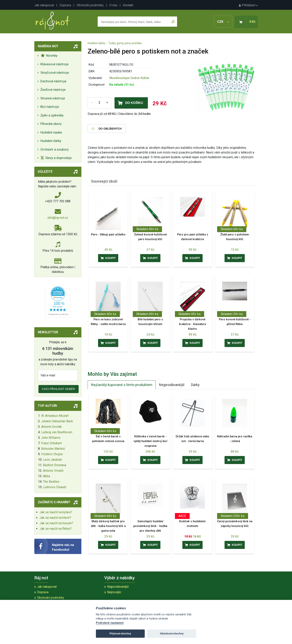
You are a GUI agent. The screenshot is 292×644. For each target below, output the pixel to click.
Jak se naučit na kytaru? (56, 512)
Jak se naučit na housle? (56, 523)
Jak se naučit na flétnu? (56, 529)
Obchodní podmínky (90, 5)
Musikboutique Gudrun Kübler (129, 78)
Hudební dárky (51, 141)
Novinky (49, 55)
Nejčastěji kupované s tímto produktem (122, 385)
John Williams (51, 438)
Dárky (195, 385)
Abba (46, 476)
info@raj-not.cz (58, 218)
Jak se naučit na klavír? (55, 518)
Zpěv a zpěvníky (52, 115)
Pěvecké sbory (51, 124)
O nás (113, 5)
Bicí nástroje (50, 107)
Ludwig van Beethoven (57, 432)
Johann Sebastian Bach (57, 421)
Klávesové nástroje (54, 64)
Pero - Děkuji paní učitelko (108, 235)
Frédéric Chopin (52, 454)
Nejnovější (114, 592)
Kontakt (128, 5)
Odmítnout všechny (172, 634)
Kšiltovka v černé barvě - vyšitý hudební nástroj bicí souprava (150, 441)
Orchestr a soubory (55, 149)
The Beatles (51, 482)
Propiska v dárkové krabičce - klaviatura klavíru (192, 324)
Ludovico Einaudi (55, 487)
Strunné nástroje (53, 98)
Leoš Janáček (52, 460)
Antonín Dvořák (51, 427)
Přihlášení (248, 5)
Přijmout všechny (120, 634)
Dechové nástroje (53, 81)
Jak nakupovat (44, 5)
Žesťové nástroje (53, 90)
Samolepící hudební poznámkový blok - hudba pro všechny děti (150, 526)
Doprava (65, 5)
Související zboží (104, 181)
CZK (223, 22)
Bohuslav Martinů (53, 449)
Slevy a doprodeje (56, 158)
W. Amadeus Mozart (55, 416)
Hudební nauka (51, 132)
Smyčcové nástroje (55, 73)
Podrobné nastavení (110, 623)
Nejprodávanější (172, 385)
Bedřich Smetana (55, 465)
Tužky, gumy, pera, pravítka (125, 43)
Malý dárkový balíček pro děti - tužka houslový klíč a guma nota (108, 526)
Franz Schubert (51, 443)
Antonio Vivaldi (53, 471)
